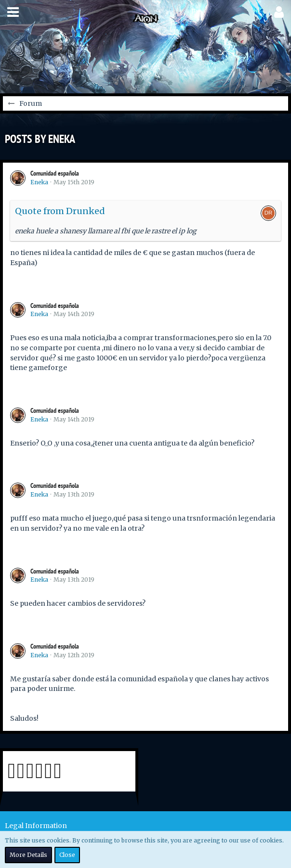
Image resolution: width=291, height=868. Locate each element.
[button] (13, 12)
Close (67, 855)
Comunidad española (55, 173)
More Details (28, 855)
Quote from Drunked (60, 211)
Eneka (39, 182)
